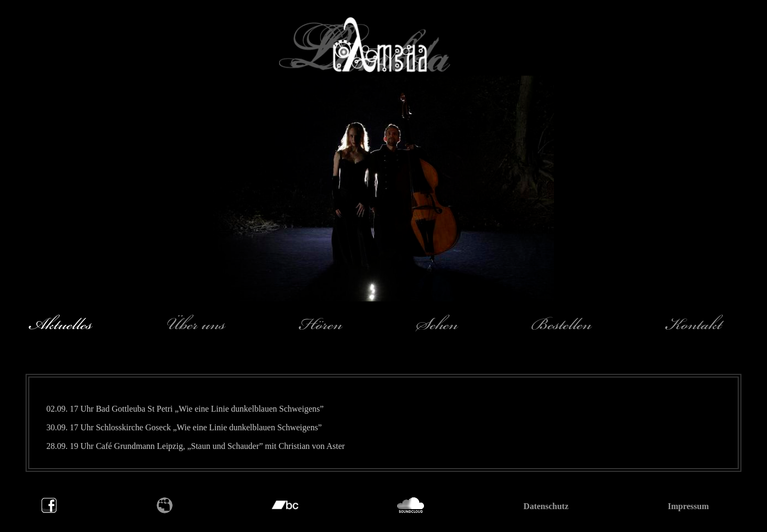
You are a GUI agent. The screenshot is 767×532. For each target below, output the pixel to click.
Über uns (195, 324)
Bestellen (562, 324)
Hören (321, 324)
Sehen (437, 324)
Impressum (688, 506)
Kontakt (694, 324)
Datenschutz (546, 506)
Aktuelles (60, 324)
